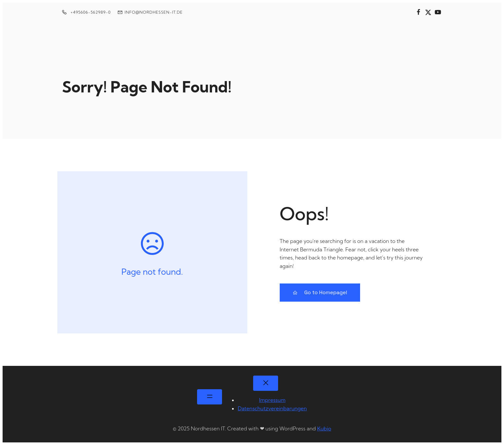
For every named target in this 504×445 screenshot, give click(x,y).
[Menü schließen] (266, 383)
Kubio (324, 428)
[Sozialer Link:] (418, 12)
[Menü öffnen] (210, 397)
